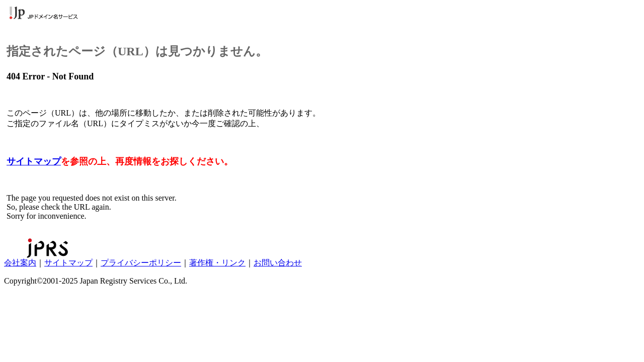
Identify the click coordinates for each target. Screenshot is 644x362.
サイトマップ (34, 161)
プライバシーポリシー (141, 263)
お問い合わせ (278, 263)
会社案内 (20, 263)
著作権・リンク (217, 263)
